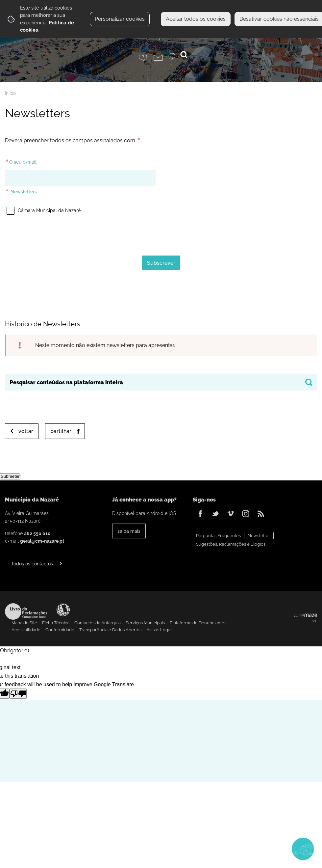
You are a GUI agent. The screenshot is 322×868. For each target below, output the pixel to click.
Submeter (10, 476)
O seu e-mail (21, 161)
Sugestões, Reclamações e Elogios (231, 544)
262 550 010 (37, 533)
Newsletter (259, 536)
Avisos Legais (160, 630)
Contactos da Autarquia (98, 623)
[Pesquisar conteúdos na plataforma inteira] (309, 382)
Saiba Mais (129, 531)
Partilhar (61, 431)
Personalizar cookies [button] (120, 19)
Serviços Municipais (145, 623)
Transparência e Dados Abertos (110, 630)
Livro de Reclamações (26, 611)
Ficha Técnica (56, 623)
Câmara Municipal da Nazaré (43, 208)
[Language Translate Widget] (176, 58)
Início (10, 93)
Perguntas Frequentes (218, 536)
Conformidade (60, 630)
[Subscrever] (161, 263)
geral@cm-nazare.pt (42, 541)
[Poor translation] (18, 694)
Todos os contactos (32, 564)
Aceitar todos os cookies (196, 19)
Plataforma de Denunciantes (198, 623)
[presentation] (161, 233)
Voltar (26, 431)
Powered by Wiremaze (306, 618)
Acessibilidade (63, 610)
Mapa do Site (24, 623)
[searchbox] (161, 382)
